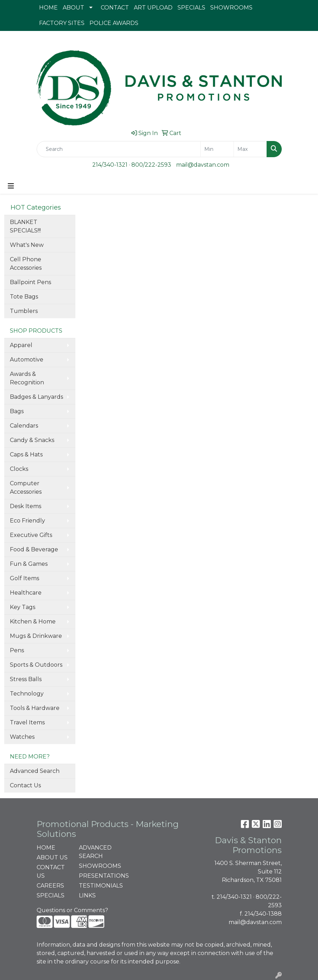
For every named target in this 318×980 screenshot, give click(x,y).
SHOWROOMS (231, 8)
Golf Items (24, 578)
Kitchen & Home (33, 622)
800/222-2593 (151, 165)
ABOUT (73, 8)
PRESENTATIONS (96, 876)
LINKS (87, 895)
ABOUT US (52, 857)
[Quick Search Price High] (250, 149)
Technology (27, 694)
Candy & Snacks (32, 440)
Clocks (19, 469)
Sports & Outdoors (36, 665)
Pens (17, 650)
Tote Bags (24, 297)
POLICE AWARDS (114, 23)
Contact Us (25, 785)
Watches (22, 737)
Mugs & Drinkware (36, 636)
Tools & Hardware (35, 708)
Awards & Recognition (27, 378)
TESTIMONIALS (96, 886)
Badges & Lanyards (36, 397)
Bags (17, 411)
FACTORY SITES (62, 23)
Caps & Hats (26, 454)
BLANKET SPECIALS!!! (25, 226)
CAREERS (50, 886)
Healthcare (26, 593)
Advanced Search (35, 771)
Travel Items (27, 722)
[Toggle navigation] (11, 186)
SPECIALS (191, 8)
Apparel (21, 345)
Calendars (24, 426)
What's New (27, 245)
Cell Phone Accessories (26, 264)
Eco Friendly (27, 521)
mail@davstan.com (203, 165)
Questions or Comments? (72, 910)
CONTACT (115, 8)
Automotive (27, 360)
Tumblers (24, 311)
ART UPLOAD (153, 8)
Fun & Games (29, 564)
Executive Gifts (31, 535)
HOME (48, 8)
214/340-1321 (110, 165)
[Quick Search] (119, 149)
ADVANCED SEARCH (95, 852)
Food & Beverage (34, 549)
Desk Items (26, 506)
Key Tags (23, 607)
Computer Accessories (26, 488)
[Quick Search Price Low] (217, 149)
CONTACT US (51, 872)
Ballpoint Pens (30, 282)
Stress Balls (26, 679)
